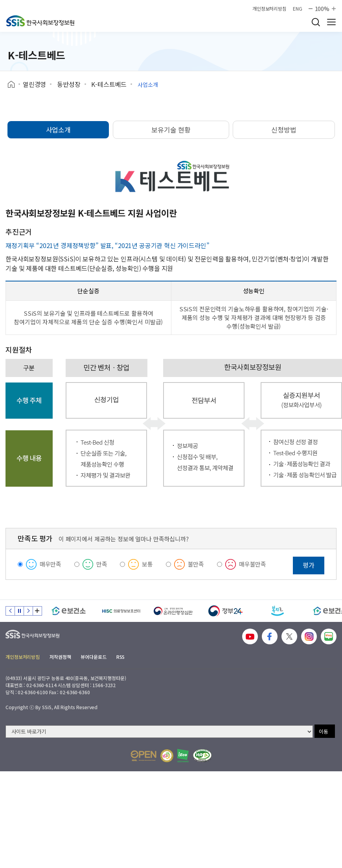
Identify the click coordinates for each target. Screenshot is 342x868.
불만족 (196, 564)
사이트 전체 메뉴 (331, 22)
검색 (316, 22)
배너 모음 (37, 611)
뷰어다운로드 (93, 657)
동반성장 (69, 84)
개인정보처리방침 (269, 9)
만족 (102, 564)
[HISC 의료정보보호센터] (121, 611)
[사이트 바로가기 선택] (159, 732)
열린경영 (34, 84)
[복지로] (278, 611)
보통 (147, 564)
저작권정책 (60, 657)
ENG (298, 9)
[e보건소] (69, 611)
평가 (309, 565)
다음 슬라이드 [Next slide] (28, 611)
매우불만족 (253, 564)
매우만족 (51, 564)
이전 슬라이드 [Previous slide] (10, 611)
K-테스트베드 (109, 84)
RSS (121, 657)
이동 (324, 731)
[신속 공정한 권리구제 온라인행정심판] (173, 611)
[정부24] (225, 611)
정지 (19, 611)
